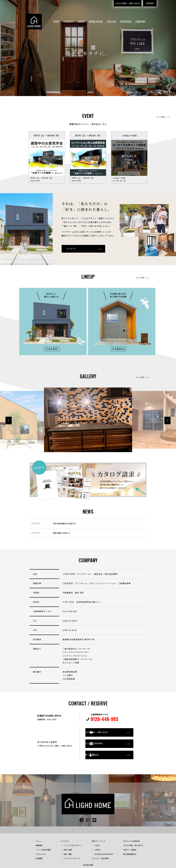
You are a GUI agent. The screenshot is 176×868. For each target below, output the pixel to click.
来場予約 (150, 3)
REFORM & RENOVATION (104, 851)
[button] (167, 420)
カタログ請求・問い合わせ (133, 843)
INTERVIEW (126, 22)
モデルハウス (41, 851)
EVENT (56, 22)
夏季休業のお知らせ (62, 533)
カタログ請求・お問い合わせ (128, 3)
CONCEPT (69, 22)
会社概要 (39, 856)
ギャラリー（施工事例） (101, 856)
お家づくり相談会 (101, 753)
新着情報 (39, 843)
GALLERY (112, 22)
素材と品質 (68, 847)
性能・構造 (68, 851)
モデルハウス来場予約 (103, 742)
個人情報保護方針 (130, 851)
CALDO (97, 843)
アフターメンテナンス (72, 856)
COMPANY (140, 22)
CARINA (97, 847)
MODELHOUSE (96, 22)
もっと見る (161, 117)
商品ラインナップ (98, 838)
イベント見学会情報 (43, 847)
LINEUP (81, 22)
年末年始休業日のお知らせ (64, 523)
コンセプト (71, 249)
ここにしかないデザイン (73, 843)
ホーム (38, 838)
